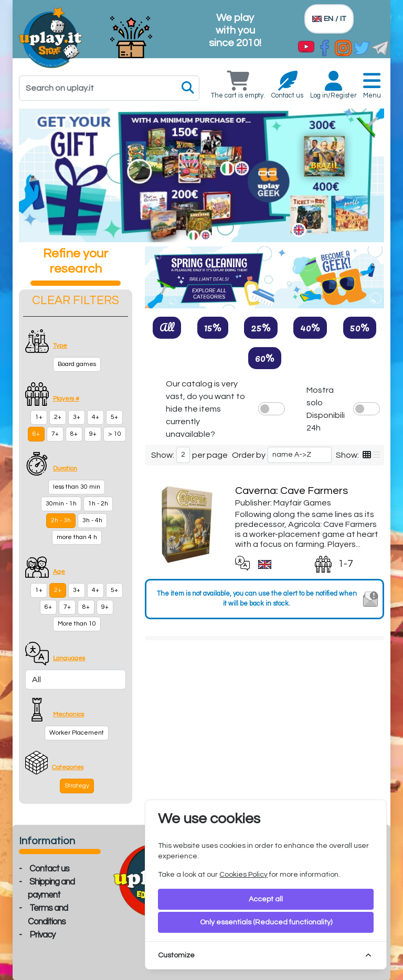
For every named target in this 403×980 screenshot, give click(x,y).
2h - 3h (61, 520)
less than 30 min (77, 487)
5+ (114, 417)
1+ (39, 417)
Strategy (77, 786)
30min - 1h (61, 504)
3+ (77, 417)
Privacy (42, 935)
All (167, 327)
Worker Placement (77, 733)
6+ (36, 434)
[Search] (109, 88)
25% (261, 327)
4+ (96, 417)
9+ (93, 434)
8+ (74, 434)
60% (265, 358)
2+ (58, 417)
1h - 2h (98, 504)
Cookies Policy (243, 875)
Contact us (49, 869)
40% (310, 327)
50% (360, 327)
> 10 (115, 434)
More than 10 (77, 624)
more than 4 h (77, 537)
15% (213, 327)
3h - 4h (92, 520)
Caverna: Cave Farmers (291, 491)
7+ (55, 434)
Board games (77, 364)
